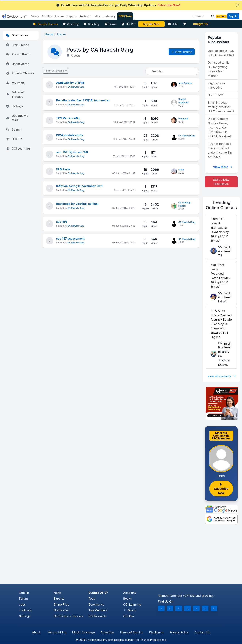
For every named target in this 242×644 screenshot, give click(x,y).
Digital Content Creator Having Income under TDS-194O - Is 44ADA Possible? (220, 127)
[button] (212, 16)
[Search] (202, 16)
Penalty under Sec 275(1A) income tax (83, 100)
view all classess (222, 376)
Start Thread (18, 45)
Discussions (17, 35)
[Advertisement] (121, 557)
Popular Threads (20, 73)
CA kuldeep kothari (184, 204)
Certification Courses (68, 616)
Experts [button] (72, 16)
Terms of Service (132, 632)
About (36, 632)
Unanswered (18, 64)
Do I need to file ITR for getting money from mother (219, 69)
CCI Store (125, 16)
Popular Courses (45, 24)
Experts (59, 599)
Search (14, 129)
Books (110, 24)
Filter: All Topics (55, 71)
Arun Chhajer (185, 83)
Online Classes (221, 205)
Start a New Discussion (221, 182)
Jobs (173, 24)
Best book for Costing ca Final (77, 204)
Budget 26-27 (98, 593)
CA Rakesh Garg (76, 87)
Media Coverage (84, 632)
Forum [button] (59, 16)
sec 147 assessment (70, 239)
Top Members (98, 610)
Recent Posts (18, 54)
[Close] (238, 5)
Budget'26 (201, 24)
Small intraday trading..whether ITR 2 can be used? (221, 107)
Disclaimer (156, 632)
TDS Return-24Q (68, 118)
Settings (15, 106)
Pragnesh (183, 119)
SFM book (63, 169)
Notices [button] (85, 16)
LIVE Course (151, 24)
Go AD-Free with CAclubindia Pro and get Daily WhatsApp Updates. (118, 5)
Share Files (61, 604)
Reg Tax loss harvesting (217, 85)
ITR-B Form (216, 95)
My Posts (15, 83)
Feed (92, 599)
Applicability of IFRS (70, 83)
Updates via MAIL (17, 118)
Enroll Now (227, 249)
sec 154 (62, 222)
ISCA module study (70, 135)
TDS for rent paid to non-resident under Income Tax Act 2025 (220, 150)
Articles (24, 593)
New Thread (182, 52)
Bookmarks (96, 604)
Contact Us (202, 632)
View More (223, 167)
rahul (181, 170)
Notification (62, 610)
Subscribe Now (221, 489)
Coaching (91, 24)
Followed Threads (15, 94)
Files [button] (97, 16)
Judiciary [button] (109, 16)
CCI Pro (128, 24)
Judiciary (25, 610)
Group (130, 610)
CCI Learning (18, 148)
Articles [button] (47, 16)
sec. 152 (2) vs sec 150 (72, 152)
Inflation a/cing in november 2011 (79, 186)
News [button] (35, 16)
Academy (71, 24)
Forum (23, 599)
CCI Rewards (97, 616)
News (58, 593)
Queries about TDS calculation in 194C (221, 53)
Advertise (107, 632)
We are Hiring (57, 632)
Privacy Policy (179, 632)
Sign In (233, 16)
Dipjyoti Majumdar (184, 101)
